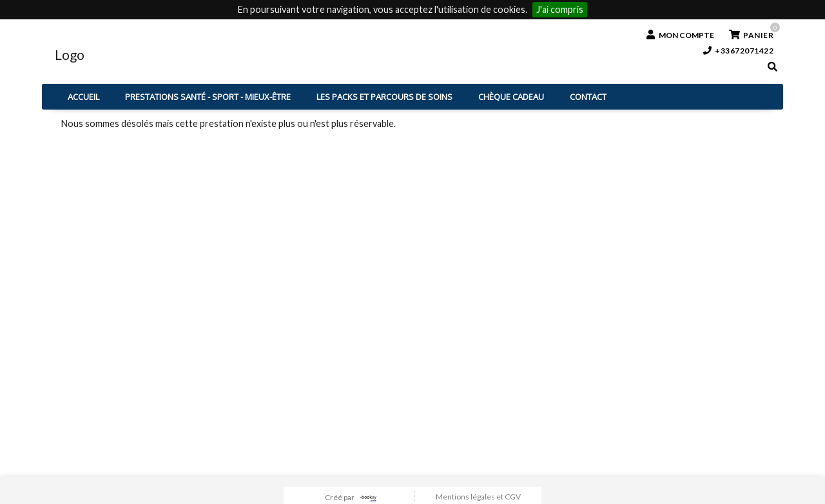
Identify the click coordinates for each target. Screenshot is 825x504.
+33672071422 (739, 51)
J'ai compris (560, 9)
